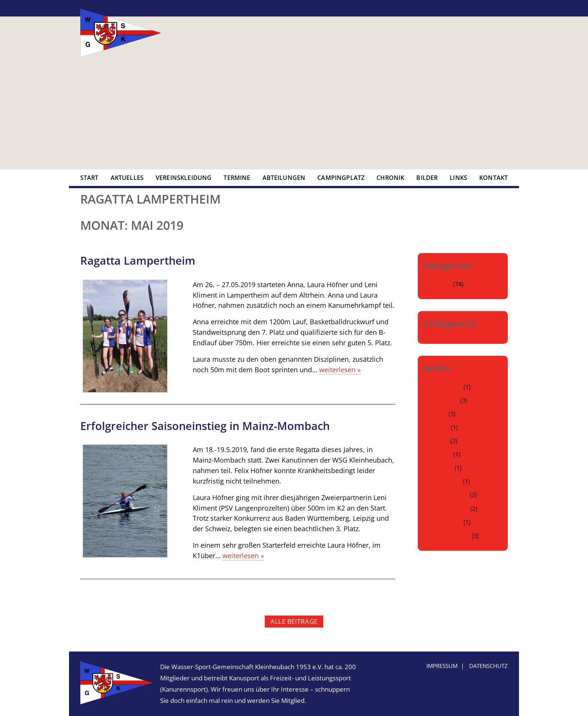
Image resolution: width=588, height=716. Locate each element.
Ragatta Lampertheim (138, 260)
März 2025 (438, 468)
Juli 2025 (435, 414)
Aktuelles (127, 178)
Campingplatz (341, 178)
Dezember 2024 (446, 495)
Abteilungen (284, 178)
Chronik (390, 178)
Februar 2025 (442, 481)
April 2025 (438, 454)
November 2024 (446, 509)
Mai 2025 (436, 441)
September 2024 (447, 536)
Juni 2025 (436, 427)
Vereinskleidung (184, 178)
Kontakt (493, 178)
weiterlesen (340, 370)
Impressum (442, 666)
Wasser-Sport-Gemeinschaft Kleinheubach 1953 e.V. (121, 33)
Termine (237, 178)
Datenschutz (488, 666)
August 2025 (441, 400)
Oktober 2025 (443, 387)
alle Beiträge (294, 621)
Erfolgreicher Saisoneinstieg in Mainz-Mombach (205, 426)
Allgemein (438, 284)
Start (89, 178)
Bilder (427, 178)
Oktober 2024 (443, 522)
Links (458, 178)
